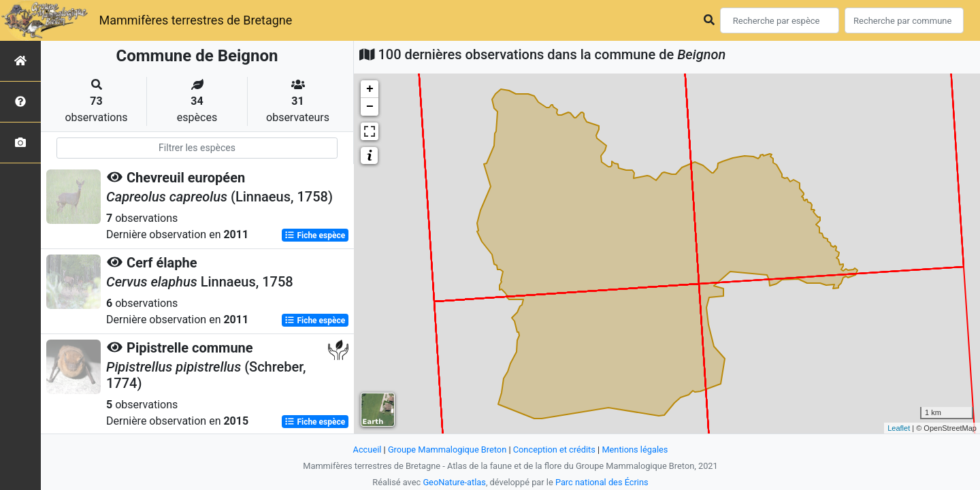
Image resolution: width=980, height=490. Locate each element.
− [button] (370, 107)
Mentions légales (635, 450)
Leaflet (899, 428)
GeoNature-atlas (454, 482)
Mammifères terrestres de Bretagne (195, 20)
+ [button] (370, 89)
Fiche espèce (315, 235)
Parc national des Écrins (602, 482)
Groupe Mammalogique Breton (447, 450)
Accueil (367, 450)
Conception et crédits (554, 450)
